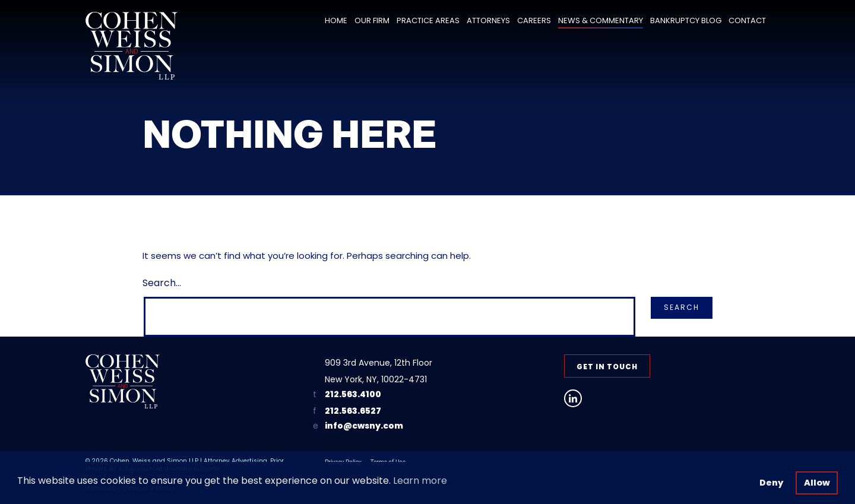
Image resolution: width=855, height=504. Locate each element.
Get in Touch (607, 367)
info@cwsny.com (364, 426)
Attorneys (488, 20)
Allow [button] (817, 483)
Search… (162, 283)
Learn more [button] (420, 481)
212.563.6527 (353, 411)
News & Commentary (601, 20)
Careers (534, 20)
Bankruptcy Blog (686, 20)
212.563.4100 (353, 394)
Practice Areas (428, 20)
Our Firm (372, 20)
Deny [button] (771, 483)
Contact (747, 20)
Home (336, 20)
